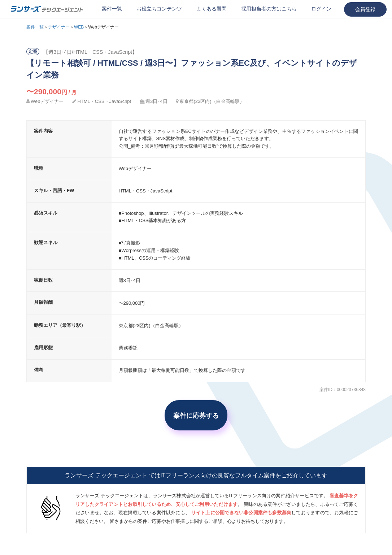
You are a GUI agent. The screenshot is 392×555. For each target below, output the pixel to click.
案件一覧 (112, 9)
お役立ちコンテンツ (159, 9)
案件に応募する (196, 415)
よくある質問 (212, 9)
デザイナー (59, 27)
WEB (79, 27)
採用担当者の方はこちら (269, 9)
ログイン (321, 9)
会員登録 (365, 9)
